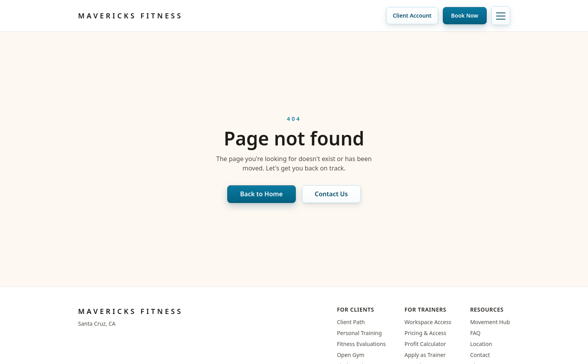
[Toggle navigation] (501, 16)
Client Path (351, 322)
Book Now (465, 15)
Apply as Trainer (425, 355)
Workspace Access (428, 322)
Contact (480, 355)
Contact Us (332, 194)
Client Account (412, 15)
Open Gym (351, 355)
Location (481, 344)
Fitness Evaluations (361, 344)
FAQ (476, 333)
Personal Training (359, 333)
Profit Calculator (425, 344)
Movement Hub (490, 322)
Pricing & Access (425, 333)
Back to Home (262, 194)
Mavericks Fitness (131, 16)
